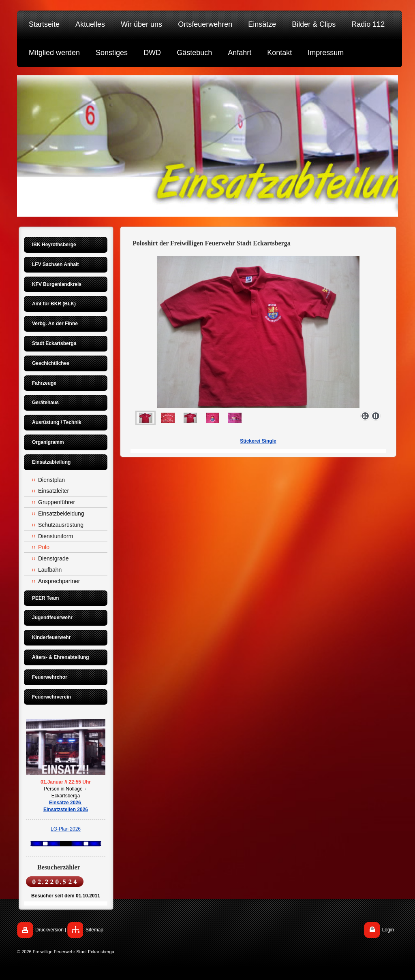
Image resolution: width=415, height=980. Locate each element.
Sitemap (94, 930)
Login (388, 930)
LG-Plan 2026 (66, 829)
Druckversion (49, 930)
